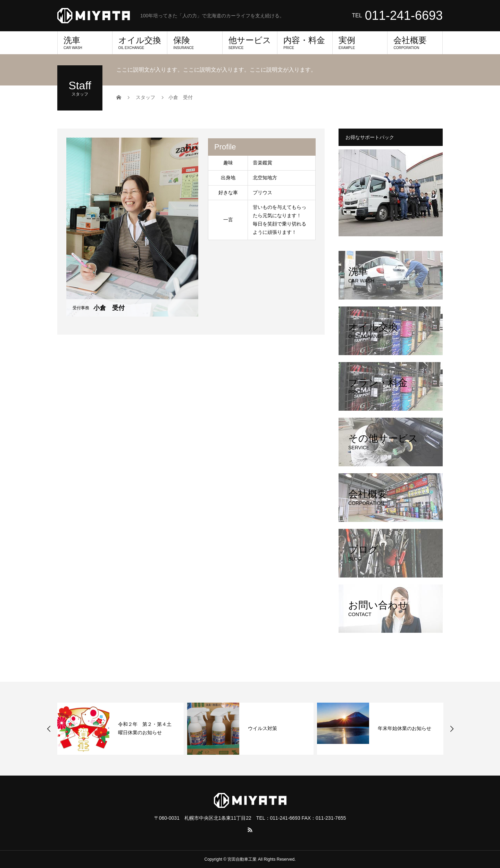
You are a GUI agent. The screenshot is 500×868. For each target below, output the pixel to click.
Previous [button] (49, 729)
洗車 (85, 43)
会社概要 (415, 43)
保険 (195, 43)
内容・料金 (305, 43)
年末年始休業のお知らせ (405, 728)
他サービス (250, 43)
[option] (120, 729)
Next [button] (452, 729)
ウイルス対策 (262, 728)
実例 (360, 43)
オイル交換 (140, 43)
